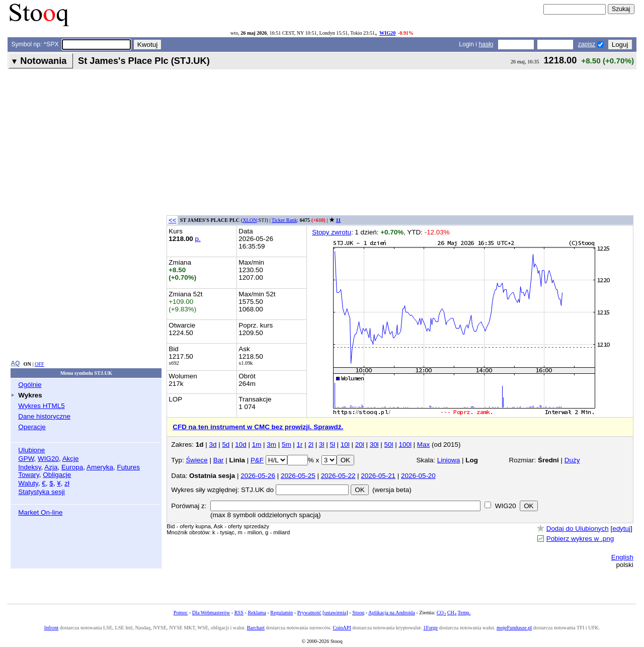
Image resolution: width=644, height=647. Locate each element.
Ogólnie (30, 385)
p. (198, 239)
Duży (572, 460)
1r (300, 444)
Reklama (257, 613)
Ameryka (100, 467)
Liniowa (449, 460)
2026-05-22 (338, 476)
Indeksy (29, 467)
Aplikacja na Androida (392, 613)
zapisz (587, 44)
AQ (15, 363)
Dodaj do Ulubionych (578, 529)
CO (441, 613)
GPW (26, 459)
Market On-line (40, 512)
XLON (250, 220)
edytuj (621, 529)
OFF (39, 364)
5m (287, 444)
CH (452, 613)
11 (339, 220)
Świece (196, 460)
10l (345, 444)
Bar (219, 460)
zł (67, 483)
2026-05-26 (258, 476)
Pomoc (181, 613)
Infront (51, 628)
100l (405, 444)
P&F (257, 460)
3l (321, 444)
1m (257, 444)
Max (423, 444)
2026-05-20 (418, 476)
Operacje (32, 427)
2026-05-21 (378, 476)
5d (226, 444)
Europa (72, 467)
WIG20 (387, 33)
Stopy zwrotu (332, 232)
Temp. (464, 613)
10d (240, 444)
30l (374, 444)
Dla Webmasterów (211, 613)
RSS (239, 613)
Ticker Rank (285, 220)
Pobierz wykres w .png (580, 539)
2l (311, 444)
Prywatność (309, 613)
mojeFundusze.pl (514, 628)
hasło (486, 44)
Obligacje (57, 475)
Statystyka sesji (42, 492)
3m (271, 444)
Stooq (358, 613)
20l (360, 444)
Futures (128, 467)
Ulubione (31, 450)
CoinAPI (342, 628)
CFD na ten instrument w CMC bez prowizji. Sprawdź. (258, 427)
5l (332, 444)
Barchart (256, 628)
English (622, 557)
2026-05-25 (298, 476)
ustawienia (336, 613)
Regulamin (281, 613)
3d (213, 444)
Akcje (71, 459)
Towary (29, 475)
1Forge (430, 628)
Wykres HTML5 (41, 406)
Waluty (28, 483)
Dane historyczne (44, 416)
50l (389, 444)
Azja (51, 467)
